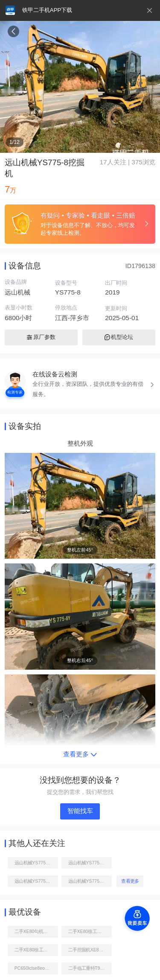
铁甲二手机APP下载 (47, 10)
